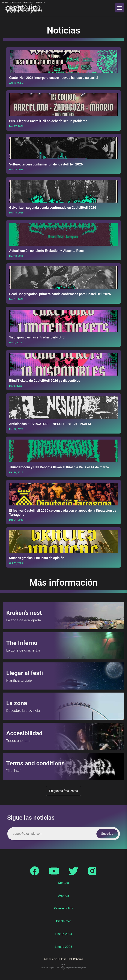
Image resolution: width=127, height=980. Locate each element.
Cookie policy (64, 908)
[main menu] (119, 8)
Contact (63, 883)
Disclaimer (63, 921)
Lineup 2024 (64, 934)
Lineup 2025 (64, 947)
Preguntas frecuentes (63, 791)
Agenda (63, 895)
